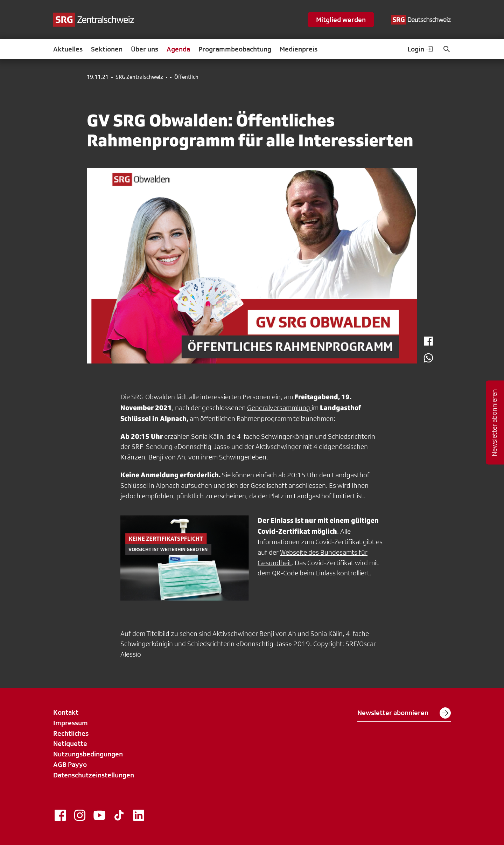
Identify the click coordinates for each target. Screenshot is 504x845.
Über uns (145, 49)
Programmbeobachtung (235, 49)
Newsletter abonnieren (404, 713)
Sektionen (107, 49)
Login (421, 49)
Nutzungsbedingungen (88, 754)
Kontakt (66, 712)
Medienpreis (299, 49)
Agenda (178, 49)
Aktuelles (68, 49)
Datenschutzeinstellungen (94, 775)
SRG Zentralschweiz (139, 77)
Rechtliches (71, 733)
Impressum (71, 723)
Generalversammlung (279, 408)
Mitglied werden (341, 20)
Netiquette (70, 743)
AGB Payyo (70, 764)
